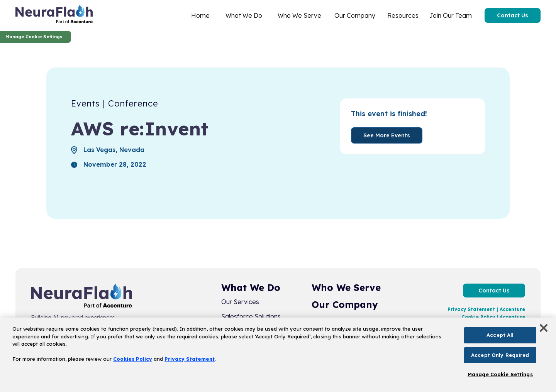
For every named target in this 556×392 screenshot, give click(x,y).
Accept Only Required (500, 355)
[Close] (544, 328)
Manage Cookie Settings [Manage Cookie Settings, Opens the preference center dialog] (500, 374)
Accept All (500, 335)
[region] (278, 355)
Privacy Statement (190, 359)
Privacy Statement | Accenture (486, 309)
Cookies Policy (133, 359)
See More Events (387, 135)
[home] (54, 15)
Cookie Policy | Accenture (493, 317)
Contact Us (513, 15)
